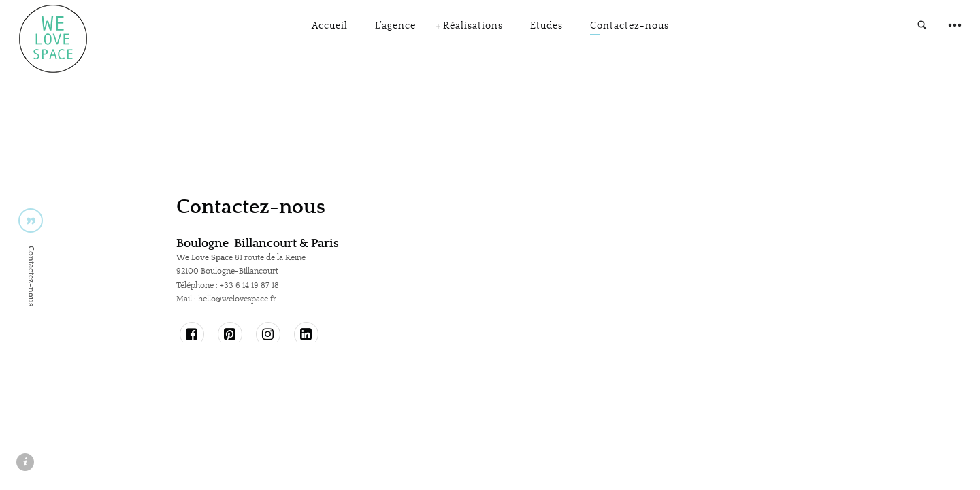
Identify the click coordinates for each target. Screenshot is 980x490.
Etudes (546, 33)
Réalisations (473, 33)
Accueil (330, 33)
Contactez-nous (630, 33)
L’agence (395, 33)
